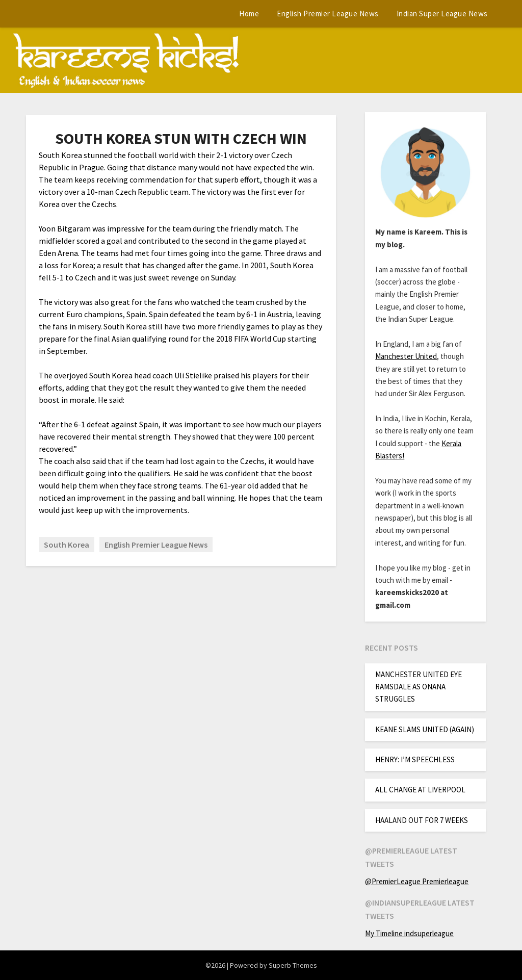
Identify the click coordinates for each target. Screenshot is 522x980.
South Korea (67, 545)
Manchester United (406, 356)
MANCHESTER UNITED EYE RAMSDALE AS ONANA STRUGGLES (419, 687)
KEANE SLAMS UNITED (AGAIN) (425, 729)
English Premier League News (328, 14)
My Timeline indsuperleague (409, 933)
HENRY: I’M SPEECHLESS (415, 759)
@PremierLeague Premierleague (417, 881)
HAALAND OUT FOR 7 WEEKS (422, 820)
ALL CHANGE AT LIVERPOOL (420, 790)
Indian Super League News (442, 14)
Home (249, 14)
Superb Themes (293, 965)
